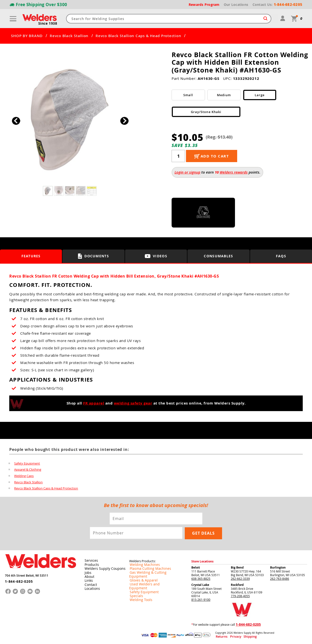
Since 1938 (48, 23)
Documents (93, 256)
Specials (135, 588)
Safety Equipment (27, 463)
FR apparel (94, 403)
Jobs (87, 572)
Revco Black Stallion (69, 36)
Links (88, 580)
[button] (124, 121)
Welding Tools (139, 592)
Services (90, 561)
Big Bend (237, 567)
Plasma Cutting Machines (146, 569)
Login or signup (187, 172)
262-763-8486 (280, 578)
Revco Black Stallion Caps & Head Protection (138, 36)
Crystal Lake (200, 585)
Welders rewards (234, 172)
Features (31, 256)
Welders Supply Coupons (102, 568)
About (89, 576)
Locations (91, 588)
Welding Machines (142, 565)
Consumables (219, 256)
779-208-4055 (240, 596)
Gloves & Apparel (141, 576)
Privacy (230, 636)
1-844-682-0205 (17, 579)
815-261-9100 (201, 599)
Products (91, 564)
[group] (70, 119)
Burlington (278, 567)
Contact (90, 584)
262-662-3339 (240, 578)
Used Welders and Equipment (149, 580)
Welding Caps (24, 476)
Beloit (196, 567)
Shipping (241, 636)
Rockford (237, 585)
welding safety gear (133, 403)
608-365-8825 (201, 578)
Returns (220, 636)
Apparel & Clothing (28, 470)
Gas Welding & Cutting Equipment (152, 572)
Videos (156, 256)
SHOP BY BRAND (27, 36)
